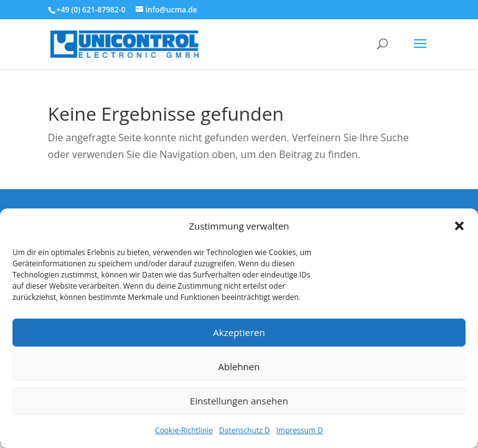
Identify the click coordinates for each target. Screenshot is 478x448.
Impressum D (300, 430)
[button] (459, 226)
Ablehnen (239, 366)
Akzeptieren (239, 332)
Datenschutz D (245, 430)
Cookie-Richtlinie (184, 430)
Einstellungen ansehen (239, 401)
